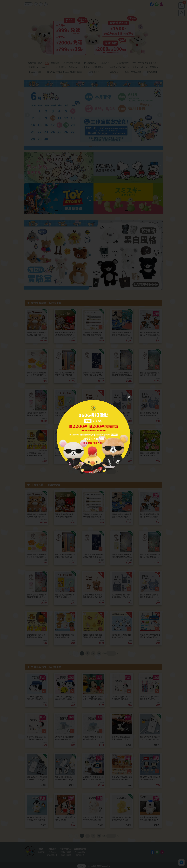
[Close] (129, 397)
